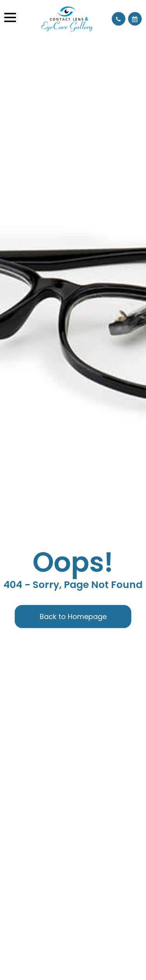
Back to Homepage (73, 617)
